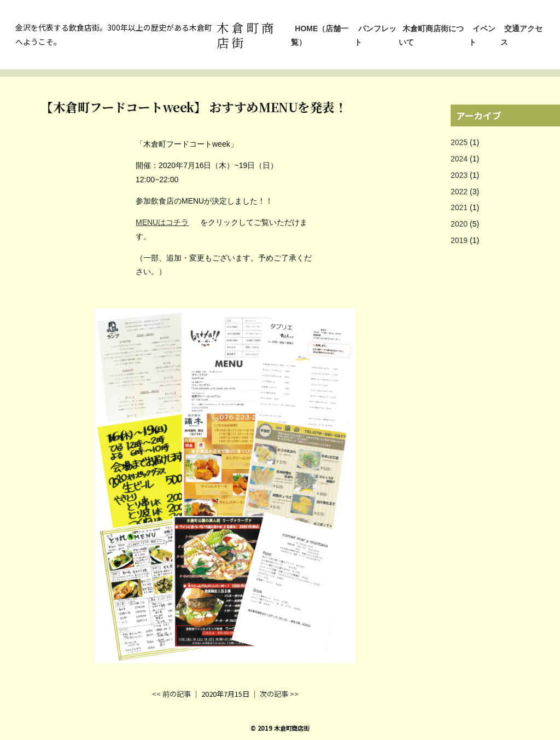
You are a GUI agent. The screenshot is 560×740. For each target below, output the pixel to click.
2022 (459, 192)
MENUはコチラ (162, 222)
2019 (459, 240)
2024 (459, 159)
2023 (459, 175)
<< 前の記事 (171, 694)
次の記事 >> (279, 694)
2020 (459, 224)
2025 (459, 142)
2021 (459, 207)
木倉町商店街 (247, 35)
